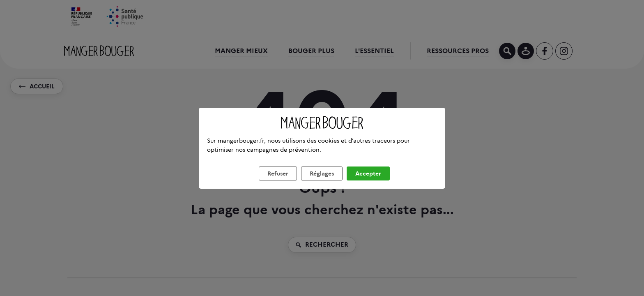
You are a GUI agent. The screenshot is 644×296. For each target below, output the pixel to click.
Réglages (322, 183)
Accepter (368, 183)
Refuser (278, 183)
